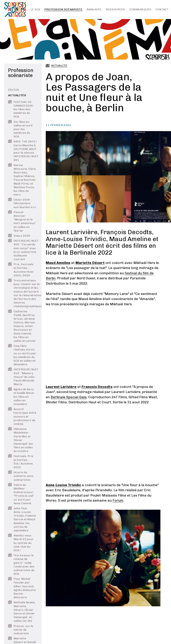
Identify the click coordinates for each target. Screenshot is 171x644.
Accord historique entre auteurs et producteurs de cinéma (22, 417)
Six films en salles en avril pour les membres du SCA (20, 129)
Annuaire (94, 9)
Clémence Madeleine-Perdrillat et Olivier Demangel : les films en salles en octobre (20, 440)
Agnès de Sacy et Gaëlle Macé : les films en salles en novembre (21, 397)
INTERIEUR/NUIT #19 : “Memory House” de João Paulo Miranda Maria (22, 377)
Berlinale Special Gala (69, 397)
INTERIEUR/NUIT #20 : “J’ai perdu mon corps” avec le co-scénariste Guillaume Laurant (22, 250)
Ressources (115, 9)
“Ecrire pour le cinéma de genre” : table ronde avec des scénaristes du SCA (21, 565)
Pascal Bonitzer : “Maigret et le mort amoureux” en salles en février (22, 221)
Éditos (14, 90)
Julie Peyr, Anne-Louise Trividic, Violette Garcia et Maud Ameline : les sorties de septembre (22, 519)
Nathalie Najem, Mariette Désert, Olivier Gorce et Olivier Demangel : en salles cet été (22, 612)
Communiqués (140, 9)
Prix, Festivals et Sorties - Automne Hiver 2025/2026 (21, 270)
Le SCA (35, 9)
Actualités (17, 95)
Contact (162, 9)
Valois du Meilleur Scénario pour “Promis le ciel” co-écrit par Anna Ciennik (21, 494)
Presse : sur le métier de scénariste (21, 630)
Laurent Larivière (61, 387)
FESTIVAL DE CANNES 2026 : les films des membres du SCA (21, 109)
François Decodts (97, 387)
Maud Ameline (58, 263)
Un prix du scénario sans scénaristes (21, 476)
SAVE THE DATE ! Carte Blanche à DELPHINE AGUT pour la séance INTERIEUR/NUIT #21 (22, 151)
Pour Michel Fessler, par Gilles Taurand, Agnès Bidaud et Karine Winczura (22, 588)
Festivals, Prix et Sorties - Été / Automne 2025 (21, 462)
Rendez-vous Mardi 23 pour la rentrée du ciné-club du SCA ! (21, 543)
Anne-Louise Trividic (63, 485)
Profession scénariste (63, 9)
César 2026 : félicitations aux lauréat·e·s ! (22, 203)
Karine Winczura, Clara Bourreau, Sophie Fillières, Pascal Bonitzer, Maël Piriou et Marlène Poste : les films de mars (22, 180)
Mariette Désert (90, 263)
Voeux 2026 (19, 236)
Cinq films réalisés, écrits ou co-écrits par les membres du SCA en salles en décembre (22, 355)
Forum (118, 500)
